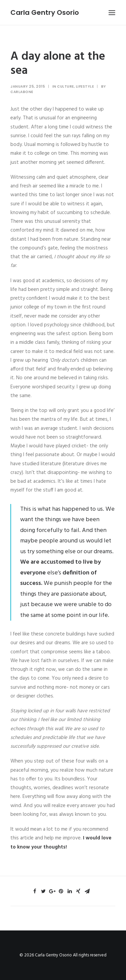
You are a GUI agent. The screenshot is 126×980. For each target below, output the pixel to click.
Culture (66, 86)
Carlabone (22, 92)
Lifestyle (85, 86)
